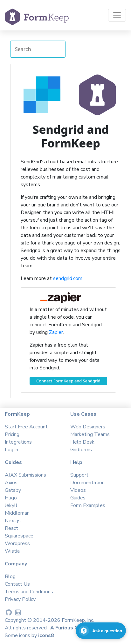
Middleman (17, 513)
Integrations (18, 442)
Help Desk (82, 442)
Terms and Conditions (29, 592)
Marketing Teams (90, 434)
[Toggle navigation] (117, 15)
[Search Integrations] (38, 49)
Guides (78, 498)
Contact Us (17, 584)
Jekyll (11, 505)
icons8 (46, 635)
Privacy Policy (20, 599)
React (11, 528)
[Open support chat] (101, 631)
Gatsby (13, 490)
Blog (10, 576)
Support (79, 475)
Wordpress (17, 543)
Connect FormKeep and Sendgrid (68, 381)
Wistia (12, 551)
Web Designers (88, 427)
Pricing (12, 434)
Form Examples (88, 505)
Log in (11, 450)
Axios (11, 483)
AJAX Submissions (25, 475)
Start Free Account (26, 427)
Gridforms (81, 450)
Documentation (87, 483)
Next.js (13, 521)
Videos (78, 490)
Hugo (11, 498)
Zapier (56, 332)
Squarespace (19, 536)
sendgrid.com (68, 278)
